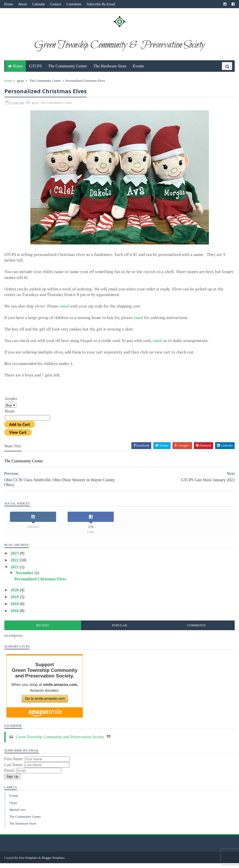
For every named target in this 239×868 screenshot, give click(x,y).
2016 (16, 616)
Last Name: (15, 770)
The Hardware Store (110, 70)
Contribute (75, 4)
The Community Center (68, 70)
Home (9, 4)
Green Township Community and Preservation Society (61, 742)
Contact (57, 4)
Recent (43, 630)
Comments (196, 630)
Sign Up (13, 782)
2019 (16, 602)
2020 (16, 595)
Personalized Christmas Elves (41, 584)
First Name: (15, 764)
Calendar (39, 4)
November (26, 578)
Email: (11, 776)
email (65, 311)
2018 (16, 609)
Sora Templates (29, 863)
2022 (16, 565)
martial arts (18, 815)
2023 (16, 558)
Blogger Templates (54, 863)
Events (139, 70)
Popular (119, 630)
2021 (16, 572)
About (23, 4)
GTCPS (35, 70)
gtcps (21, 85)
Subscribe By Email (102, 4)
